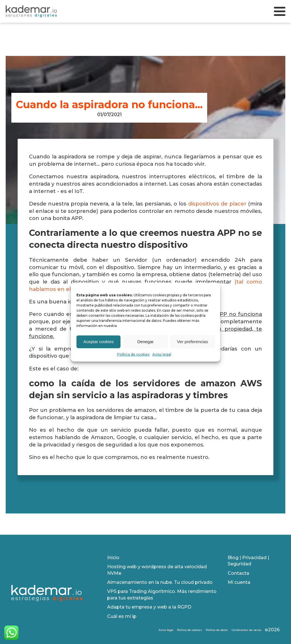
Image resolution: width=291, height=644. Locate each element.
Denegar (145, 342)
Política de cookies (133, 354)
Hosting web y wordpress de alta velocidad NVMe (157, 570)
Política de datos (217, 630)
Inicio (113, 558)
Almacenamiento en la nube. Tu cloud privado (160, 582)
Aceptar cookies (98, 342)
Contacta (238, 573)
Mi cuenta (239, 582)
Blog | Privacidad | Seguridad (248, 561)
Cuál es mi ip (122, 616)
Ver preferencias (193, 342)
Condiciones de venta (246, 630)
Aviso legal (162, 354)
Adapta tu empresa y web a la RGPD (149, 607)
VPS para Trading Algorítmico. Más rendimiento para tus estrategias (162, 594)
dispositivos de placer (217, 204)
